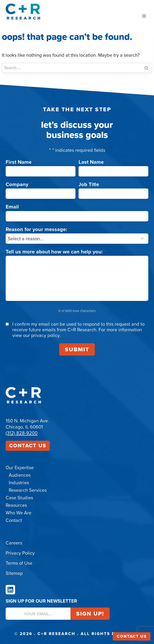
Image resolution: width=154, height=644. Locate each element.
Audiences (20, 475)
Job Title (90, 184)
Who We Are (19, 513)
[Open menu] (144, 16)
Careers (14, 543)
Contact (14, 520)
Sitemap (14, 573)
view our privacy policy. (36, 335)
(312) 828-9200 (22, 433)
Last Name (93, 162)
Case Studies (19, 498)
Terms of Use (19, 563)
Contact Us (28, 446)
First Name (20, 162)
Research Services (28, 490)
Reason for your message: (38, 229)
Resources (16, 505)
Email (14, 207)
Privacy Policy (20, 553)
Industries (19, 483)
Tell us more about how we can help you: (56, 252)
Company (19, 184)
